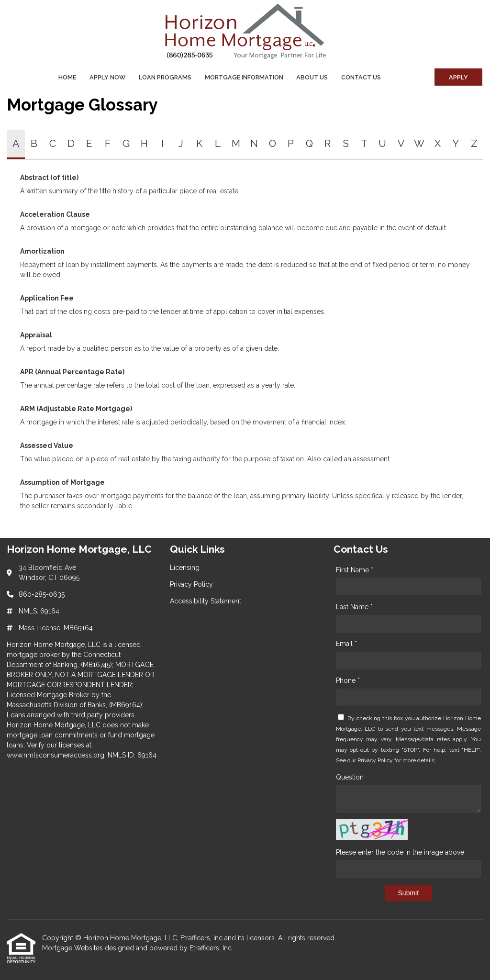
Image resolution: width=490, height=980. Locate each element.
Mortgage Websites (73, 948)
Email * (346, 644)
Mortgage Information (244, 77)
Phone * (348, 680)
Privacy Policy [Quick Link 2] (191, 584)
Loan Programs (165, 77)
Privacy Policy (375, 760)
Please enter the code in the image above (400, 852)
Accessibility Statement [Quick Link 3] (206, 601)
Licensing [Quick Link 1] (185, 568)
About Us (312, 77)
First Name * (355, 570)
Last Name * (354, 607)
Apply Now (107, 77)
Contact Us (361, 77)
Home (67, 77)
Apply (458, 77)
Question (350, 777)
